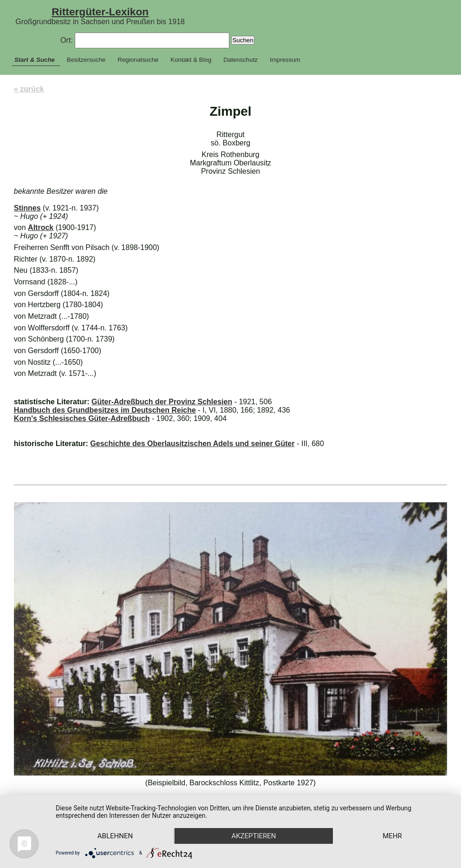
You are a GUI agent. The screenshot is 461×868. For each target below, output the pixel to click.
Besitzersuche (86, 60)
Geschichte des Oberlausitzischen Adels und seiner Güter (192, 444)
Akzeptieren (253, 836)
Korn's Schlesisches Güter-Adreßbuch (82, 418)
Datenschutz (240, 60)
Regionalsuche (138, 60)
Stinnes (27, 208)
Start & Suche (35, 60)
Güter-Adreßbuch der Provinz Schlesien (162, 402)
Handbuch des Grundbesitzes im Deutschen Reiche (105, 410)
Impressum (285, 60)
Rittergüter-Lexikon (100, 12)
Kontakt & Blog (191, 60)
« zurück (29, 89)
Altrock (41, 227)
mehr (392, 836)
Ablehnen (115, 836)
